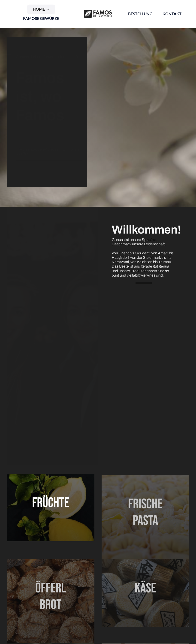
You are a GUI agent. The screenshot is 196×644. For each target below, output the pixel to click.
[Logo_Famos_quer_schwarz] (98, 11)
